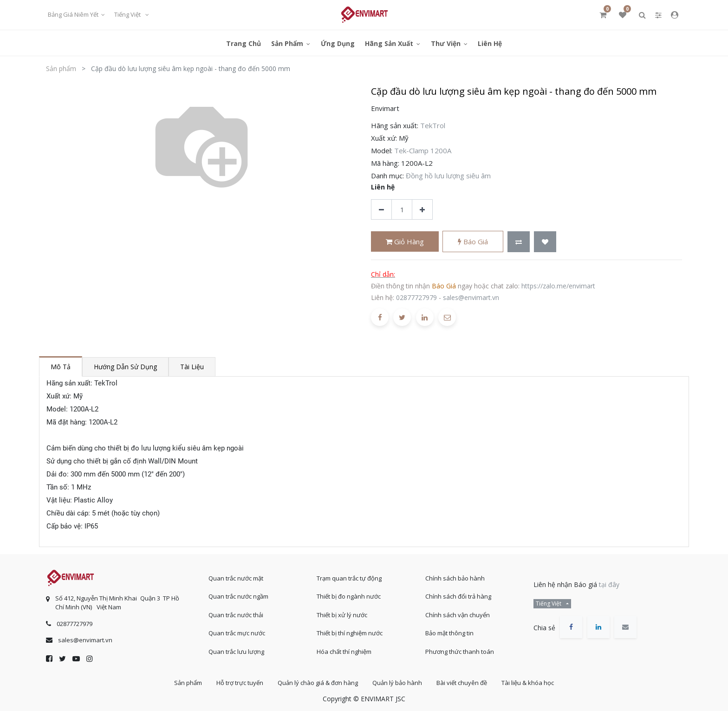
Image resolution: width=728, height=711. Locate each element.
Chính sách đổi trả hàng (458, 596)
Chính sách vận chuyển (458, 615)
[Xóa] (381, 210)
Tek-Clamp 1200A (423, 150)
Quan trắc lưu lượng (236, 652)
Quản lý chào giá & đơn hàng (318, 683)
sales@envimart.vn (471, 297)
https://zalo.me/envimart (558, 286)
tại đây (609, 584)
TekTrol (433, 125)
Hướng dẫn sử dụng (125, 367)
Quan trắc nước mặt (236, 578)
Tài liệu (192, 367)
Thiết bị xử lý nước (342, 615)
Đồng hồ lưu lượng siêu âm (448, 176)
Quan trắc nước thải (236, 615)
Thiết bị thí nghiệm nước (350, 633)
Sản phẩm (61, 68)
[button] (519, 242)
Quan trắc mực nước (237, 633)
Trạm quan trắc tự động (349, 578)
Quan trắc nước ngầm (238, 596)
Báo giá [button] (473, 241)
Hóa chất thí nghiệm (344, 652)
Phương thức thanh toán (460, 652)
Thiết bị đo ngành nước (349, 596)
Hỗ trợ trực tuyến (240, 683)
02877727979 (416, 297)
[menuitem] (244, 43)
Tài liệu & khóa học (528, 683)
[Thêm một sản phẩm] (422, 210)
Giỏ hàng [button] (405, 241)
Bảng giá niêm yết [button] (74, 14)
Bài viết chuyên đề (462, 683)
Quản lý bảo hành (397, 683)
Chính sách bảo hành (455, 578)
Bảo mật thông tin (449, 633)
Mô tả (61, 367)
